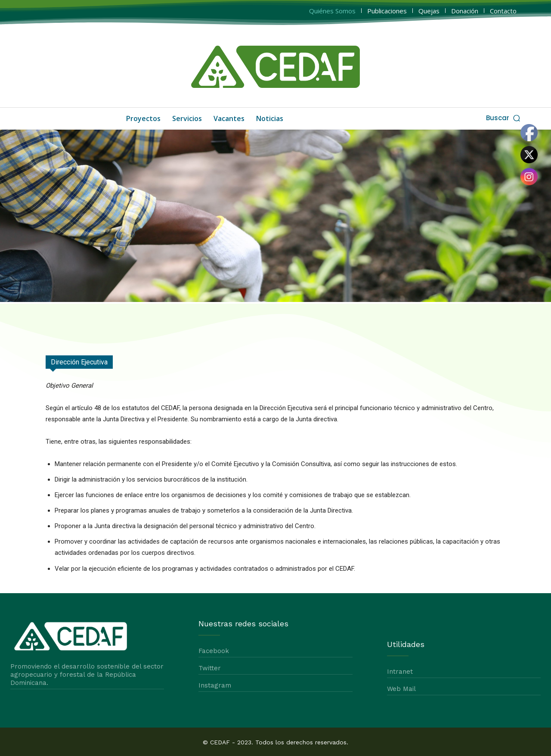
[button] (504, 118)
